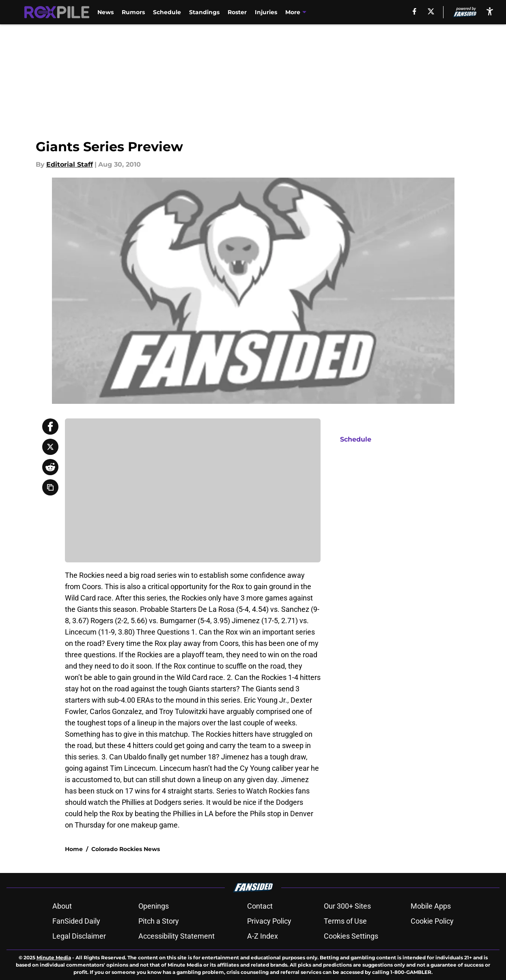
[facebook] (414, 11)
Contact (260, 906)
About (62, 906)
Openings (154, 906)
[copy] (50, 487)
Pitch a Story (159, 921)
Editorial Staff (70, 164)
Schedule (167, 12)
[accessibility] (490, 11)
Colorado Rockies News (126, 849)
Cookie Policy (432, 921)
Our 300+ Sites (347, 906)
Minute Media (54, 957)
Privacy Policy (269, 921)
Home (74, 849)
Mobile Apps (431, 906)
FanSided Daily (76, 921)
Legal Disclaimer (79, 936)
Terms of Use (345, 921)
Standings (204, 12)
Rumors (133, 12)
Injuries (266, 12)
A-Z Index (263, 936)
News (106, 12)
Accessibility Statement (177, 936)
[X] (431, 11)
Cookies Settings (351, 936)
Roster (237, 12)
